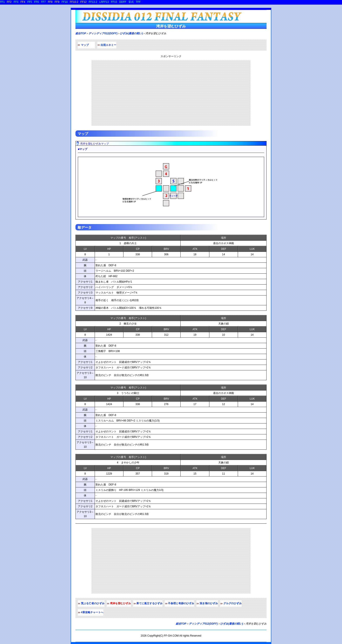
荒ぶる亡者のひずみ (93, 603)
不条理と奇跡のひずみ (181, 603)
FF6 (37, 2)
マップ (85, 45)
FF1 (2, 2)
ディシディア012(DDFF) (103, 33)
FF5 (30, 2)
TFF (138, 2)
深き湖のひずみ (209, 603)
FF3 (16, 2)
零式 (131, 2)
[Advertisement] (171, 93)
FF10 (65, 2)
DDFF (123, 2)
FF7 (43, 2)
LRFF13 (104, 2)
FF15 (114, 2)
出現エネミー (108, 45)
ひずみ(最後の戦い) (131, 33)
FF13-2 (93, 2)
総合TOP (81, 33)
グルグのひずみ (233, 603)
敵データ (85, 227)
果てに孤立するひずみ (149, 603)
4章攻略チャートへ (92, 612)
